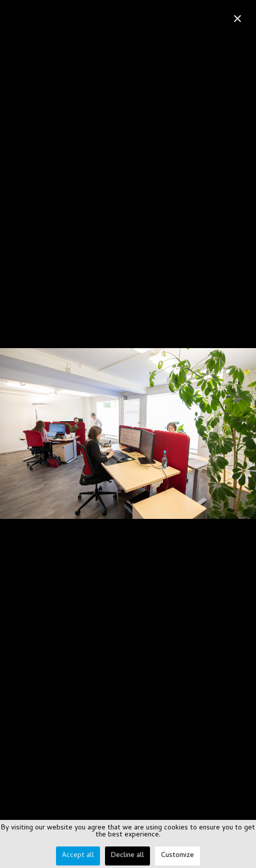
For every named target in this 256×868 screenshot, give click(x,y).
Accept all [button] (78, 856)
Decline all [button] (127, 856)
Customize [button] (177, 856)
